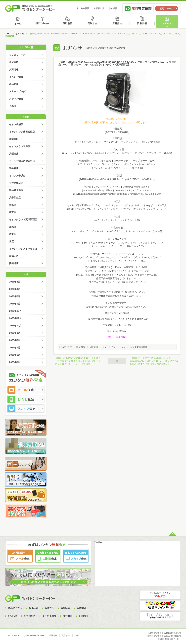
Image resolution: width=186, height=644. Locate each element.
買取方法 (93, 22)
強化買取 (81, 347)
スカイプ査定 (26, 409)
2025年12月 (15, 311)
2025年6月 (15, 355)
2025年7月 (15, 348)
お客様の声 (99, 8)
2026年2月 (15, 296)
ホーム (18, 22)
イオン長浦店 (16, 124)
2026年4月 (15, 282)
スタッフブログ (110, 347)
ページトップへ (172, 534)
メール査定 (26, 390)
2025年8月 (15, 340)
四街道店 (14, 263)
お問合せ (84, 616)
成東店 (13, 234)
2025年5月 (15, 362)
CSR (77, 636)
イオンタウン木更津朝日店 (23, 249)
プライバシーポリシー (34, 636)
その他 (13, 106)
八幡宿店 (14, 154)
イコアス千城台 (17, 176)
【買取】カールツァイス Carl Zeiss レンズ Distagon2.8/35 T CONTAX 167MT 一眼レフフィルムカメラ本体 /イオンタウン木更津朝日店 (154, 361)
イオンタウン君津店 (20, 146)
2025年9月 (15, 333)
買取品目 (68, 22)
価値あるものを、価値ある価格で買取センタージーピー (30, 8)
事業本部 (14, 139)
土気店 (13, 205)
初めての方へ (43, 22)
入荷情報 (93, 347)
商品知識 (14, 84)
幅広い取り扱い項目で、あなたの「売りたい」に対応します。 (117, 122)
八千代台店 (15, 198)
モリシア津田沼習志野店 (22, 161)
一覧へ (117, 361)
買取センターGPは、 (117, 119)
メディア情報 (16, 99)
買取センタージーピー (30, 598)
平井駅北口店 (16, 183)
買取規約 (66, 636)
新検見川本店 (16, 190)
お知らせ (168, 22)
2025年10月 (15, 326)
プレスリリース (17, 55)
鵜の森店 (14, 168)
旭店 (11, 241)
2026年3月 (15, 289)
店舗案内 (118, 22)
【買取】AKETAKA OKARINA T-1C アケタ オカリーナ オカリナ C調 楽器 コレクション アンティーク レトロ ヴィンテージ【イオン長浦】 (79, 361)
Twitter (98, 542)
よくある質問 (83, 8)
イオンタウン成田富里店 (22, 132)
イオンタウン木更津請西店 (134, 347)
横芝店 (13, 212)
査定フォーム (167, 8)
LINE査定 (26, 399)
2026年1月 (15, 304)
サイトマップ (13, 636)
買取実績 (143, 22)
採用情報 (53, 636)
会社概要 (113, 8)
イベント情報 (16, 77)
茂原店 (13, 227)
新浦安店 (14, 256)
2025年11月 (15, 318)
